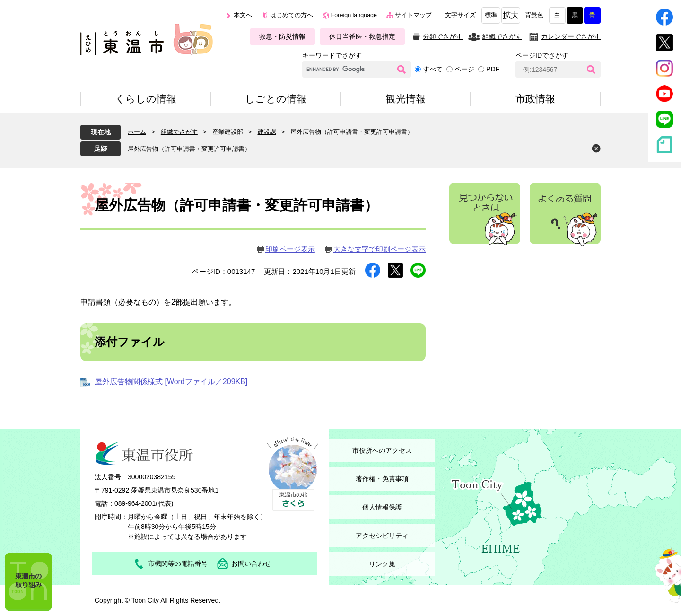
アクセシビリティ (382, 536)
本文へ (243, 15)
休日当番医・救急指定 (362, 36)
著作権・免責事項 (382, 479)
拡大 (511, 15)
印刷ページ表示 (290, 249)
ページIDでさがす (542, 55)
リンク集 (382, 564)
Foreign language (354, 15)
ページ (464, 69)
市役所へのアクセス (382, 450)
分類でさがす (443, 36)
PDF (493, 69)
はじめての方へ (292, 15)
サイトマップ (413, 15)
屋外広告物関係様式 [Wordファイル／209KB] (171, 382)
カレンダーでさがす (571, 36)
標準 (491, 15)
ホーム (137, 132)
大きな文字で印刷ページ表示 (380, 249)
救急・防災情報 (282, 36)
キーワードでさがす (332, 55)
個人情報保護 (382, 507)
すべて (433, 69)
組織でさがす (502, 36)
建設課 (267, 132)
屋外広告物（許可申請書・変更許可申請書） (189, 149)
